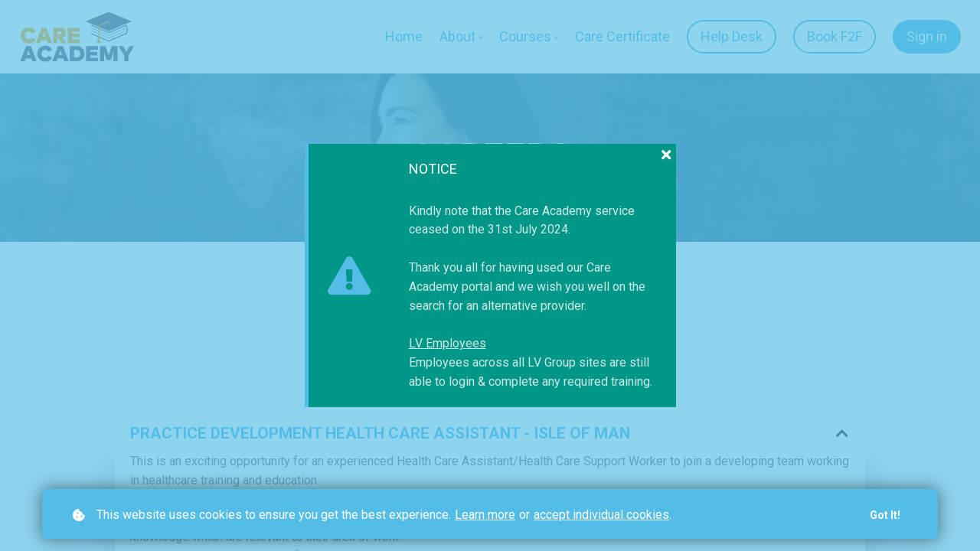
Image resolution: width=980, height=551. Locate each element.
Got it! (885, 515)
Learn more (485, 515)
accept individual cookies (601, 515)
